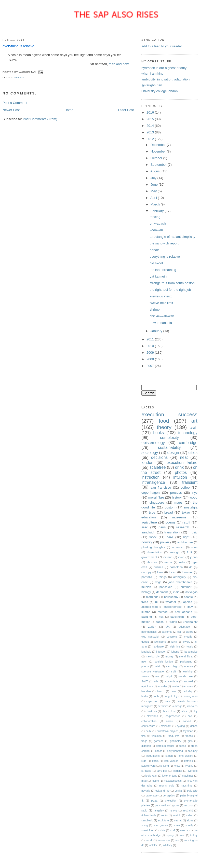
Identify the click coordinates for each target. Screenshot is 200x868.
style (162, 830)
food (164, 421)
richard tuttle (149, 815)
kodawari (156, 230)
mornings (152, 597)
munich (146, 587)
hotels (189, 647)
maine (155, 781)
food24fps (174, 736)
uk (157, 602)
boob (156, 696)
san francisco (161, 487)
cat (179, 632)
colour (170, 721)
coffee (185, 487)
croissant (166, 726)
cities (193, 453)
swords (184, 830)
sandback (147, 821)
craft (194, 428)
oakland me (162, 791)
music (193, 532)
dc (191, 567)
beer (174, 691)
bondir (154, 250)
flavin (174, 642)
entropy (146, 572)
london (147, 463)
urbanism (178, 547)
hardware (158, 647)
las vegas (191, 592)
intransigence (153, 482)
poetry (145, 666)
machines (188, 776)
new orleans (184, 612)
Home (69, 110)
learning (177, 771)
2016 (151, 112)
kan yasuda (171, 761)
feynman (188, 731)
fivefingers (160, 642)
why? (169, 676)
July (154, 178)
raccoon (189, 805)
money (169, 657)
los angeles (191, 652)
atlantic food (150, 607)
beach (161, 691)
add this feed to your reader (162, 46)
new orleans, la (161, 323)
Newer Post (11, 110)
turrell (149, 840)
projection (171, 801)
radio (144, 811)
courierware (148, 726)
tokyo (186, 512)
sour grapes (161, 825)
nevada (146, 791)
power (165, 542)
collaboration (149, 721)
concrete (172, 637)
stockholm (177, 617)
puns (176, 805)
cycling (181, 726)
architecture (185, 542)
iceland (168, 557)
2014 (151, 126)
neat (184, 457)
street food (148, 830)
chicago (178, 706)
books (19, 77)
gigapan (146, 746)
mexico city (153, 657)
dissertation (155, 552)
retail (158, 666)
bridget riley (171, 696)
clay (195, 711)
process (176, 493)
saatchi (177, 815)
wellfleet (154, 845)
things (163, 577)
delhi (149, 731)
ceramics (163, 706)
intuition (180, 477)
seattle (188, 597)
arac (145, 527)
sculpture (164, 821)
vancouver (164, 840)
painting (147, 617)
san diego (172, 666)
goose (182, 746)
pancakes (166, 587)
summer (186, 587)
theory (164, 427)
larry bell (162, 771)
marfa (168, 562)
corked (187, 721)
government (149, 557)
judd (144, 761)
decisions (159, 457)
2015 (151, 119)
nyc (195, 493)
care (170, 537)
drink (179, 467)
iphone (175, 652)
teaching (187, 672)
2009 (151, 353)
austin (175, 686)
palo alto (192, 791)
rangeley (159, 811)
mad (144, 781)
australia (188, 686)
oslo (182, 562)
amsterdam (171, 681)
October (157, 158)
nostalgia (191, 507)
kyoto (177, 766)
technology (188, 433)
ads (156, 681)
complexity (169, 438)
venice (145, 676)
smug (145, 825)
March (156, 204)
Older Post (126, 110)
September (159, 165)
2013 (151, 132)
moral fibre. (186, 657)
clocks (190, 632)
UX (168, 627)
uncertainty (190, 622)
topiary (170, 835)
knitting (165, 766)
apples (188, 602)
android (188, 681)
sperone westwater (153, 672)
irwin (181, 557)
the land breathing (163, 270)
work (153, 537)
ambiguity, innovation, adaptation (165, 79)
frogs (144, 741)
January (157, 331)
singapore (157, 502)
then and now (119, 64)
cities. (184, 711)
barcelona (176, 567)
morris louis (166, 786)
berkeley (188, 691)
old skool (156, 263)
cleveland (152, 716)
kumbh (146, 612)
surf (173, 830)
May (154, 191)
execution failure (182, 463)
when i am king (152, 73)
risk (161, 617)
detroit (145, 642)
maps (179, 502)
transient (190, 482)
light (186, 537)
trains (173, 622)
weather (171, 602)
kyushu (189, 766)
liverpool (192, 771)
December (159, 145)
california (167, 632)
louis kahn (151, 776)
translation (172, 532)
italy (190, 607)
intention (161, 652)
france (189, 736)
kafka (155, 761)
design (173, 453)
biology (146, 592)
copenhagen (151, 493)
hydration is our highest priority (164, 68)
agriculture (149, 522)
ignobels (146, 652)
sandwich (148, 532)
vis (177, 840)
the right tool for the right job (170, 290)
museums (179, 517)
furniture (187, 572)
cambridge (188, 443)
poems (170, 522)
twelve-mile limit (161, 303)
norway (147, 542)
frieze (173, 572)
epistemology (153, 443)
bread (169, 512)
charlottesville (173, 607)
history (177, 497)
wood (194, 497)
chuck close (169, 711)
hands (159, 751)
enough (175, 552)
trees (145, 602)
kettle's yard (149, 766)
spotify (189, 825)
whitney (168, 845)
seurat (178, 821)
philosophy (171, 597)
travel (182, 835)
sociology (150, 453)
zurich (152, 626)
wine (194, 547)
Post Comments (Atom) (40, 119)
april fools (147, 686)
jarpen (169, 756)
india (176, 592)
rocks (164, 815)
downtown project (167, 731)
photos (181, 472)
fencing (155, 217)
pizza (154, 801)
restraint (188, 811)
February (158, 211)
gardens (159, 741)
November (159, 151)
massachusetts (173, 781)
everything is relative (18, 46)
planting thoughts (153, 547)
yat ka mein (158, 276)
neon (144, 662)
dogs (158, 582)
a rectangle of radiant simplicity (172, 237)
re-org (174, 811)
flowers (186, 642)
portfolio (147, 577)
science (188, 666)
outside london (164, 662)
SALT (145, 681)
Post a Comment (15, 103)
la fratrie (146, 771)
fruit (189, 552)
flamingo (157, 736)
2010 (151, 346)
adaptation (185, 627)
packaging (186, 662)
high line (175, 647)
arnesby (162, 686)
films (160, 572)
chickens (192, 706)
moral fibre (156, 497)
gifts (190, 741)
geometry (175, 741)
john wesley (186, 756)
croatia (188, 637)
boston (170, 507)
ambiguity (180, 577)
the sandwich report (164, 243)
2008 (151, 359)
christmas (151, 711)
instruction (150, 477)
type (152, 512)
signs (190, 821)
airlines (158, 567)
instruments (153, 756)
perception (169, 796)
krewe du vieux (161, 296)
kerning (189, 761)
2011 (151, 339)
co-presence (173, 716)
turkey (194, 835)
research (183, 527)
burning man (190, 696)
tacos (160, 622)
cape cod (152, 701)
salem (190, 815)
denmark (162, 592)
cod (190, 716)
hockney (192, 751)
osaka (178, 791)
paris (162, 527)
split (174, 672)
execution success (169, 414)
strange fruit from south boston (172, 283)
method (163, 612)
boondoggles (149, 632)
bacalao (146, 691)
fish (143, 736)
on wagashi (158, 223)
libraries (152, 562)
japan (194, 557)
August (156, 171)
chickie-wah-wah (162, 316)
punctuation (162, 805)
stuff (187, 522)
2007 (151, 366)
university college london (159, 91)
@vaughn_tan (152, 85)
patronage (151, 796)
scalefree (158, 467)
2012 (151, 139)
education (149, 517)
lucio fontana (170, 776)
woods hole (186, 676)
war (158, 676)
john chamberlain (180, 582)
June (155, 184)
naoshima (187, 786)
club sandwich (150, 637)
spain (177, 825)
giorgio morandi (165, 746)
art (194, 421)
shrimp (155, 309)
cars (168, 701)
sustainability (169, 447)
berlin (145, 696)
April (154, 198)
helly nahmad (175, 751)
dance (194, 726)
